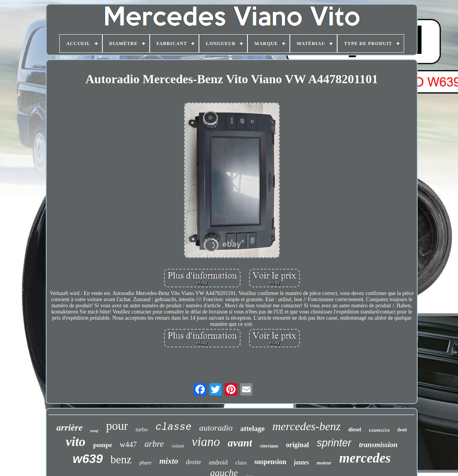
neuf (94, 431)
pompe (103, 445)
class (241, 463)
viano (206, 442)
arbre (154, 444)
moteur (324, 463)
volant (178, 446)
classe (174, 427)
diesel (355, 430)
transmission (378, 445)
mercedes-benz (307, 426)
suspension (270, 462)
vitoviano (269, 446)
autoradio (216, 428)
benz (121, 459)
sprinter (334, 443)
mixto (169, 461)
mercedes (365, 458)
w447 (128, 444)
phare (145, 463)
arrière (70, 427)
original (298, 445)
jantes (302, 462)
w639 (88, 459)
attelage (252, 428)
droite (194, 462)
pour (117, 426)
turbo (142, 429)
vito (76, 442)
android (218, 462)
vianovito (379, 431)
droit (402, 430)
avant (240, 443)
